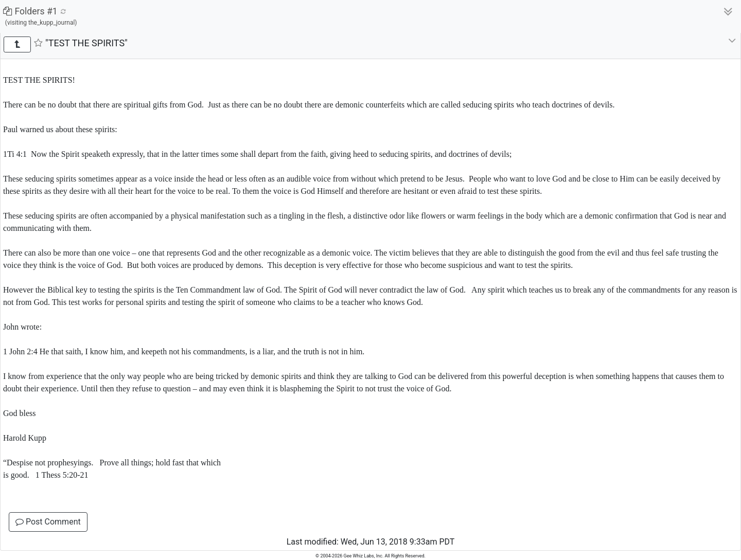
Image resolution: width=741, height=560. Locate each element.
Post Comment (48, 522)
